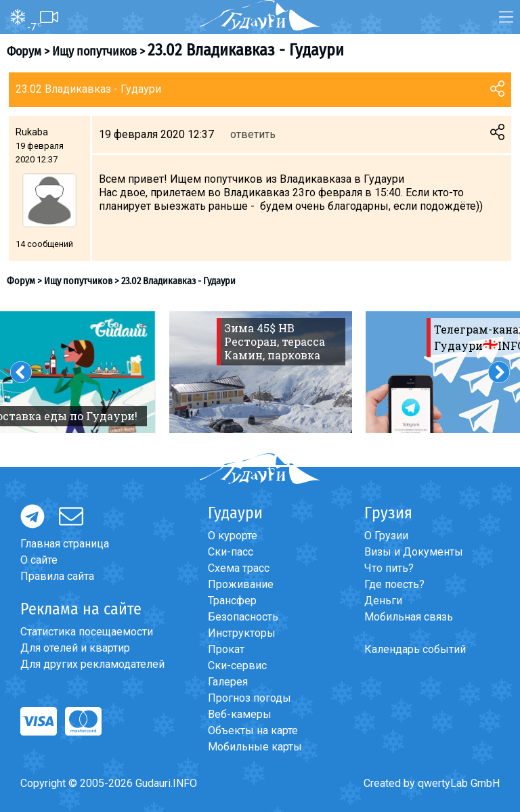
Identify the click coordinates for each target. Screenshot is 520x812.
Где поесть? (394, 584)
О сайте (39, 560)
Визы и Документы (414, 552)
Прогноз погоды (250, 698)
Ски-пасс (231, 552)
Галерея (228, 682)
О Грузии (386, 536)
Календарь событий (415, 649)
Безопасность (243, 617)
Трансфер (232, 601)
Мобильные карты (255, 747)
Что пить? (389, 568)
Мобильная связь (409, 617)
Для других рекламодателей (92, 664)
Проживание (241, 584)
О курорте (233, 536)
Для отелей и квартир (75, 648)
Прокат (226, 649)
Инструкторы (242, 633)
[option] (261, 372)
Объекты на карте (253, 730)
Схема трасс (239, 568)
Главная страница (65, 544)
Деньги (383, 601)
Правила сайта (57, 576)
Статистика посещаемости (87, 632)
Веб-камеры (240, 714)
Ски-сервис (237, 666)
